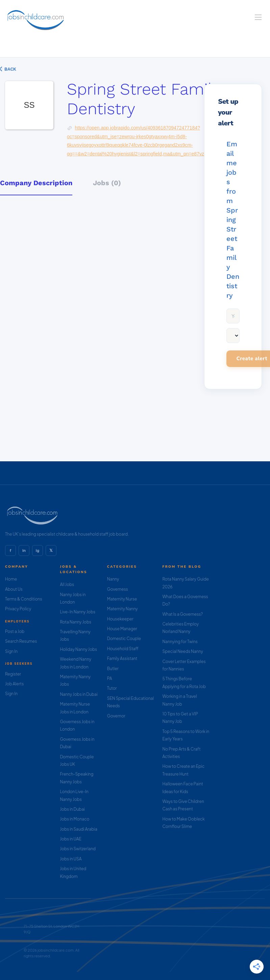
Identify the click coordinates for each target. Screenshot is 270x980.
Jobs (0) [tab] (107, 183)
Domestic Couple (124, 639)
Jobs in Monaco (75, 819)
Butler (113, 669)
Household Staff (123, 649)
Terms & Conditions (24, 599)
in (24, 550)
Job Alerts (14, 684)
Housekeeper (120, 619)
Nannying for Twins (180, 642)
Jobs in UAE (70, 839)
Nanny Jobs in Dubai (79, 694)
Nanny (113, 579)
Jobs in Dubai (72, 809)
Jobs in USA (71, 859)
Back (10, 69)
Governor (116, 716)
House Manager (122, 629)
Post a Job (15, 631)
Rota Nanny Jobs (76, 622)
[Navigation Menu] (258, 17)
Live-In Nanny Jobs (78, 612)
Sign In (11, 651)
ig (38, 550)
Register (13, 674)
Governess (118, 589)
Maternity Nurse (122, 599)
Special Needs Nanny (183, 651)
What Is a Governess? (183, 614)
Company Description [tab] (36, 183)
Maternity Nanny (122, 609)
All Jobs (67, 584)
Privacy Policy (18, 609)
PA (110, 678)
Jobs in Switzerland (78, 849)
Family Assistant (122, 658)
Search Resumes (21, 641)
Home (11, 579)
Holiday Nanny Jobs (78, 649)
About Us (14, 589)
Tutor (112, 688)
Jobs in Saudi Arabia (78, 829)
